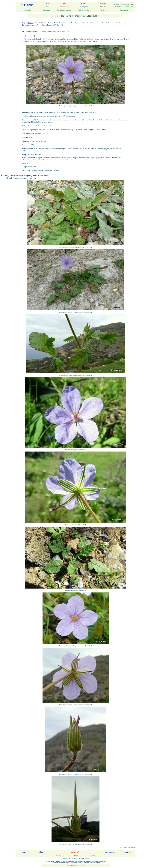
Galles (83, 3)
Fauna (47, 3)
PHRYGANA (27, 5)
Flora (47, 7)
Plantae (30, 23)
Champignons (84, 7)
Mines (64, 3)
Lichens (92, 855)
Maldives (127, 852)
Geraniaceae (26, 25)
